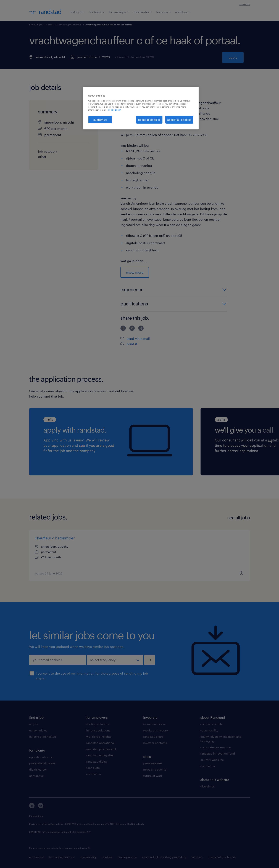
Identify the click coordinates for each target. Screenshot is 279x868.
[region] (141, 108)
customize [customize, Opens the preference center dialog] (100, 120)
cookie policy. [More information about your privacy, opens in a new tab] (115, 110)
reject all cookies (149, 120)
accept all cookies (179, 120)
